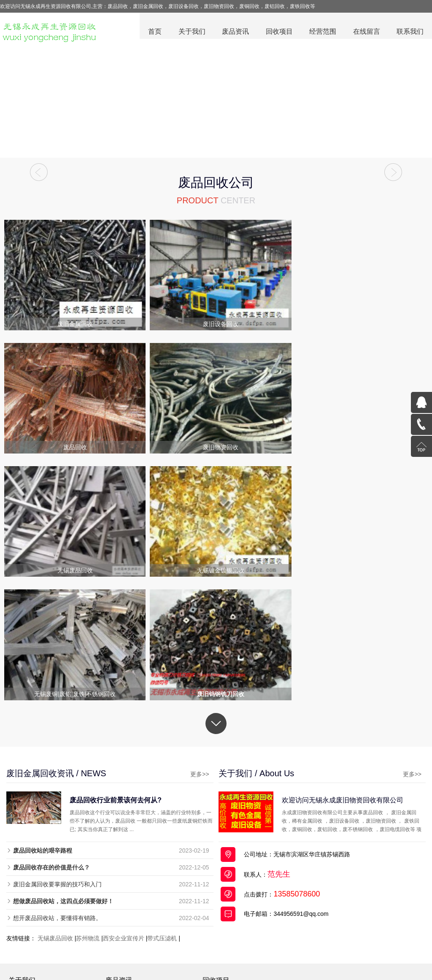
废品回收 (113, 955)
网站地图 (324, 955)
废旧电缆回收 (222, 878)
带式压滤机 (162, 811)
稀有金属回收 (222, 911)
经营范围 (322, 32)
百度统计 (370, 938)
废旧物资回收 (222, 922)
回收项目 (278, 32)
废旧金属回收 (222, 867)
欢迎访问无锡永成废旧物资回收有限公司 (353, 672)
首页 (154, 32)
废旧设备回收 (222, 889)
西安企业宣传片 (124, 811)
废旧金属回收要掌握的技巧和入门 (57, 757)
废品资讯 (235, 32)
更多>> (190, 647)
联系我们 (410, 32)
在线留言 (366, 32)
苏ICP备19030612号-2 (242, 938)
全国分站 (349, 955)
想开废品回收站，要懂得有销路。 (57, 791)
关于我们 (191, 32)
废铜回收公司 (181, 955)
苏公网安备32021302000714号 (316, 938)
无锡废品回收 (55, 811)
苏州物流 (88, 811)
